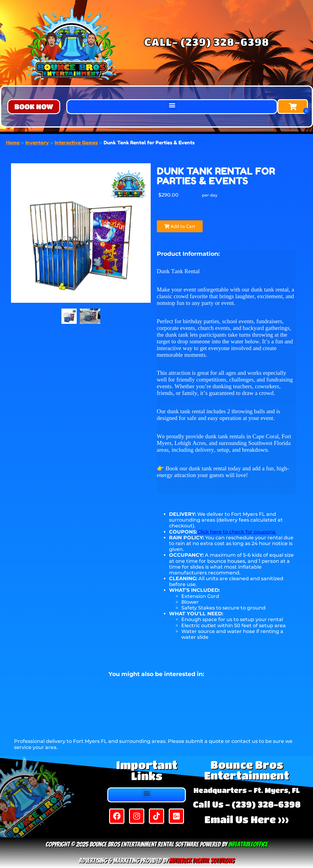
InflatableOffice (248, 844)
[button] (34, 107)
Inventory (37, 143)
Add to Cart (180, 226)
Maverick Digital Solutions (202, 861)
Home (13, 143)
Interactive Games (76, 143)
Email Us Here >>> (247, 819)
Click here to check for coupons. (237, 532)
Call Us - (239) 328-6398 (247, 804)
